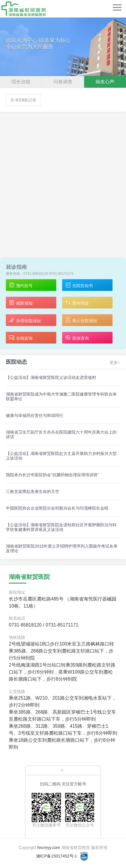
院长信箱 (21, 82)
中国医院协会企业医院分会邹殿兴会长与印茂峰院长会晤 (57, 508)
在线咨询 (21, 338)
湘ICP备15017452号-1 (57, 856)
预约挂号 (21, 285)
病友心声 (105, 82)
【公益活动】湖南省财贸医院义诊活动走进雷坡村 (51, 377)
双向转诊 (77, 303)
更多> (115, 363)
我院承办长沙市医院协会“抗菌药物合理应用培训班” (52, 475)
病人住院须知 (81, 321)
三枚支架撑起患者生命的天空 (33, 491)
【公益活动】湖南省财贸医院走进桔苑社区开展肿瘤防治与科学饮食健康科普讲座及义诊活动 (61, 527)
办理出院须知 (25, 321)
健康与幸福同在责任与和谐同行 (35, 415)
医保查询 (77, 338)
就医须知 (21, 303)
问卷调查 (63, 82)
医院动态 (16, 362)
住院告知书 (79, 285)
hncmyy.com (49, 848)
